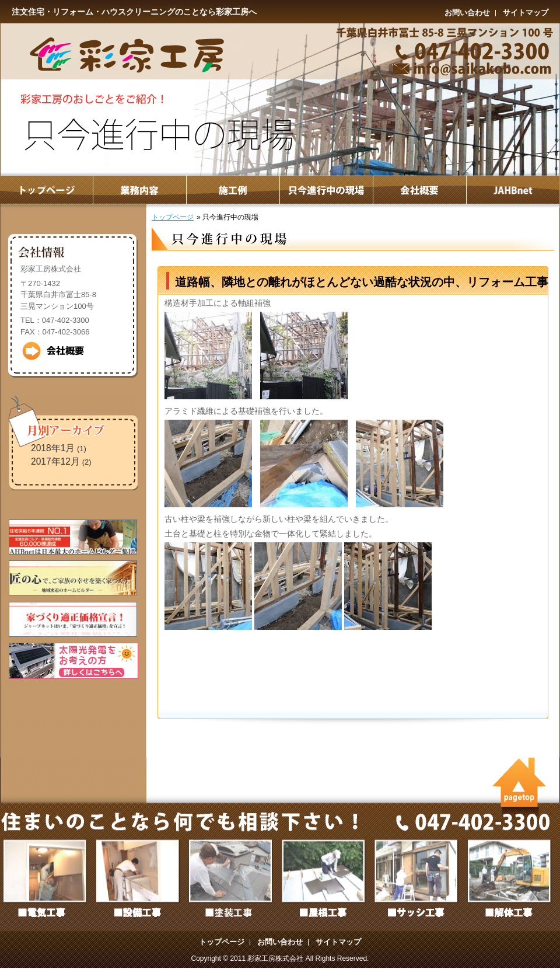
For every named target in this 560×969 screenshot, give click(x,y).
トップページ (173, 217)
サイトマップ (526, 13)
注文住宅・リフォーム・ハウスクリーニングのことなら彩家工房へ (134, 12)
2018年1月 (53, 448)
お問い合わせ (467, 13)
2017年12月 (55, 461)
